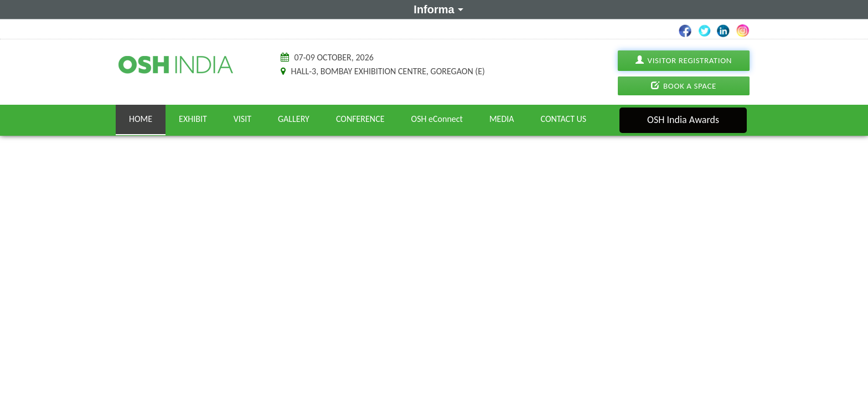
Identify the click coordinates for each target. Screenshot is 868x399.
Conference (360, 119)
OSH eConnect (437, 119)
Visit (242, 119)
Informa (436, 9)
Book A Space (684, 86)
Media (502, 119)
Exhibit (193, 119)
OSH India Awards (683, 120)
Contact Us (564, 119)
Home (141, 119)
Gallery (294, 119)
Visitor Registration (684, 60)
